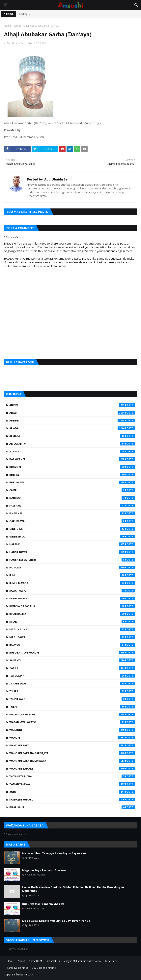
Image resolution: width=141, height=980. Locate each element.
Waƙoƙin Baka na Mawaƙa (72, 761)
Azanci (72, 451)
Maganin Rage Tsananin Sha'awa (44, 870)
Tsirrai (72, 691)
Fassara (72, 506)
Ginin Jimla (72, 537)
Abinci (72, 405)
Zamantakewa (72, 784)
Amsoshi (29, 975)
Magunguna (72, 629)
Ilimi (72, 575)
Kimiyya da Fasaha (72, 606)
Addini (72, 420)
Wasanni (72, 730)
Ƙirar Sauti (72, 807)
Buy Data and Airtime (44, 968)
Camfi (72, 490)
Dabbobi (72, 498)
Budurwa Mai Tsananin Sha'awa (43, 904)
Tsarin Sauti (72, 683)
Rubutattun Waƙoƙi (72, 653)
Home (7, 26)
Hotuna (17, 26)
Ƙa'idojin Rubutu (72, 800)
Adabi (72, 413)
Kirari (72, 622)
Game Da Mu (36, 961)
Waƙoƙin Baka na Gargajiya (72, 753)
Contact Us (53, 961)
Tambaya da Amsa (17, 968)
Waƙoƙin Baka (72, 745)
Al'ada (72, 428)
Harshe (72, 544)
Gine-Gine (72, 529)
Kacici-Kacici (72, 591)
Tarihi (72, 668)
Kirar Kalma (72, 614)
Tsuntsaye (72, 699)
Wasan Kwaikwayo (72, 722)
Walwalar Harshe (72, 714)
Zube (72, 792)
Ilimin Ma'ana (72, 583)
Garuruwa (72, 521)
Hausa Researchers (72, 560)
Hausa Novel (72, 552)
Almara (72, 436)
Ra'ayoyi (72, 645)
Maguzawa (72, 637)
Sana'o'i (72, 660)
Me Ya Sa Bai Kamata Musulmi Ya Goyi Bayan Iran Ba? (57, 921)
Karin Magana (72, 598)
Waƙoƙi (72, 738)
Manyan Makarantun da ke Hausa (82, 961)
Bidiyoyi (72, 467)
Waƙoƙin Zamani (72, 769)
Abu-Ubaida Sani (16, 43)
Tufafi (72, 707)
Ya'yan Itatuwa (72, 776)
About (21, 961)
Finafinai (72, 513)
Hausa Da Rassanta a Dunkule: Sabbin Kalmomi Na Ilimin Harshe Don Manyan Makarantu (73, 889)
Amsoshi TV (72, 444)
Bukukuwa (72, 482)
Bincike (72, 475)
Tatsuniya (72, 676)
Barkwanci (72, 459)
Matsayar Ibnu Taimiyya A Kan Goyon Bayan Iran (54, 853)
